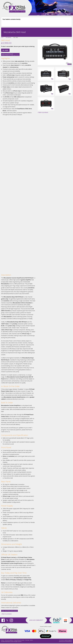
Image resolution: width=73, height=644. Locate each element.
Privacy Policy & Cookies (19, 640)
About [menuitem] (53, 14)
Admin (31, 640)
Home (2, 640)
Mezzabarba (8, 37)
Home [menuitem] (47, 14)
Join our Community (36, 620)
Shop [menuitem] (60, 14)
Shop (2, 37)
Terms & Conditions (9, 640)
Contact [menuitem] (67, 14)
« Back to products (6, 614)
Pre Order (5, 50)
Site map (27, 640)
